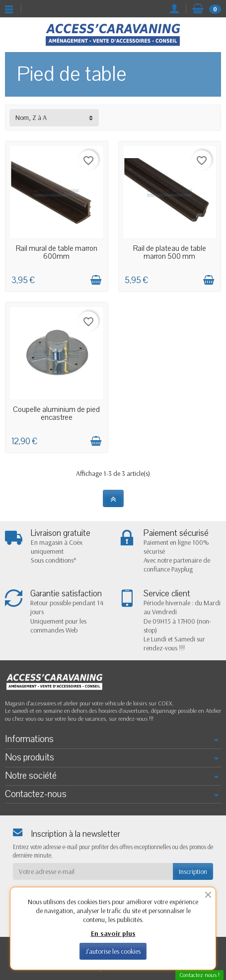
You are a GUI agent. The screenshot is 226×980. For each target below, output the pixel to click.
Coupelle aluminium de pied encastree (56, 413)
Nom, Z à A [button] (31, 117)
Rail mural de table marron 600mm (57, 252)
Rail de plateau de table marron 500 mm (170, 252)
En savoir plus (113, 933)
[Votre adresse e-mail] (93, 871)
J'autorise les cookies (113, 951)
